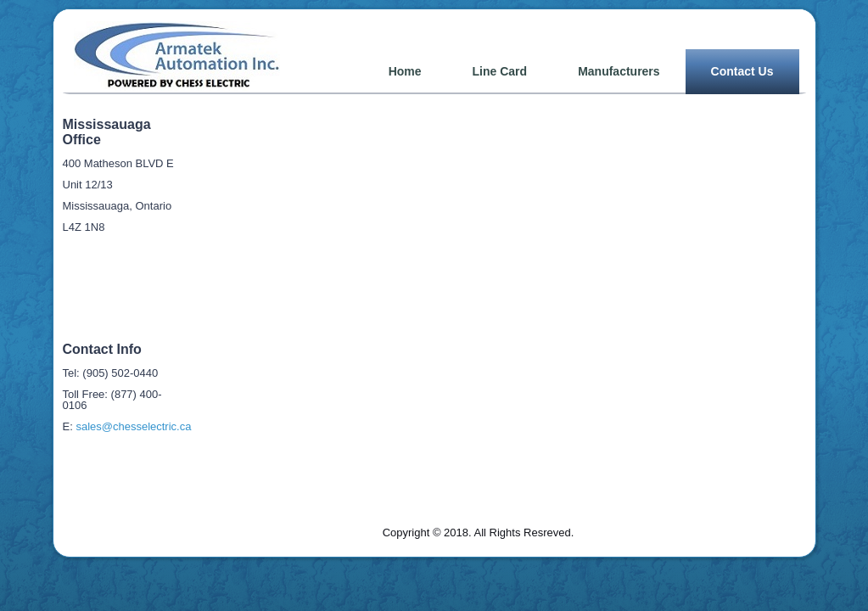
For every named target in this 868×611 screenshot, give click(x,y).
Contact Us (742, 71)
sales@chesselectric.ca (133, 426)
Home (405, 71)
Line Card (500, 71)
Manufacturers (619, 71)
